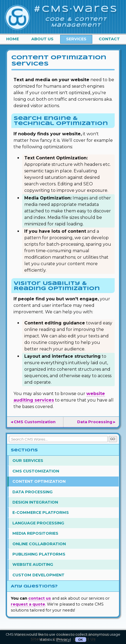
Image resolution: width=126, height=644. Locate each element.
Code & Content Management (76, 22)
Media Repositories (35, 533)
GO (113, 439)
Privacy (64, 640)
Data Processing (33, 492)
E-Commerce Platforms (41, 512)
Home (13, 39)
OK (81, 640)
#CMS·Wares (76, 9)
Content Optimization (39, 481)
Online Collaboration (39, 544)
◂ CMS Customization (33, 422)
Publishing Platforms (39, 554)
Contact (109, 39)
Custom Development (38, 575)
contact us (40, 598)
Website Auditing (33, 564)
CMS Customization (36, 471)
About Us (42, 39)
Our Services (28, 461)
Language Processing (38, 523)
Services (76, 39)
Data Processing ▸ (96, 422)
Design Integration (35, 502)
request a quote (28, 604)
